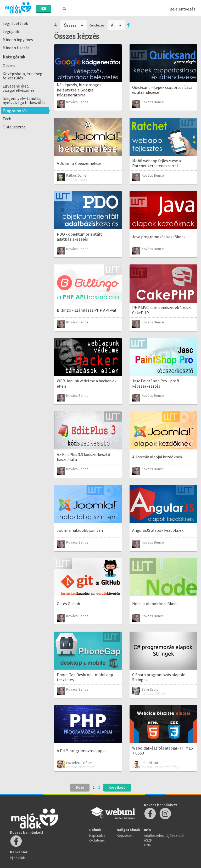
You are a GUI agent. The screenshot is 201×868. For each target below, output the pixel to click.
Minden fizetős (16, 48)
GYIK (147, 845)
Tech (7, 119)
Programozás (15, 111)
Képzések (125, 836)
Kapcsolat (97, 836)
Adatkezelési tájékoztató (164, 836)
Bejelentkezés (182, 9)
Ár (116, 25)
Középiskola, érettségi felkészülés (23, 76)
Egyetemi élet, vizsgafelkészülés (19, 88)
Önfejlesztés (14, 127)
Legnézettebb (15, 23)
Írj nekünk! (18, 858)
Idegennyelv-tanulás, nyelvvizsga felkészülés (24, 100)
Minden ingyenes (18, 40)
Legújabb (11, 31)
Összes (9, 66)
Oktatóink (97, 840)
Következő (117, 787)
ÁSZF (148, 840)
